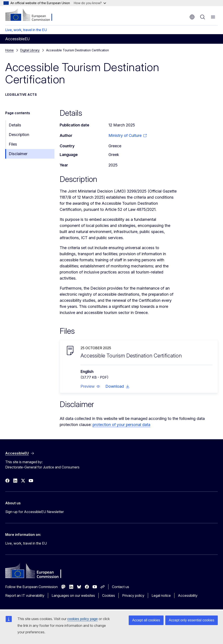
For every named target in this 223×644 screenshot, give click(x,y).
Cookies (109, 595)
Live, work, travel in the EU (26, 30)
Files (13, 144)
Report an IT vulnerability (25, 595)
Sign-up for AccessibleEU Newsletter (35, 512)
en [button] (192, 17)
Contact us (121, 587)
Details (15, 125)
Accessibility (188, 595)
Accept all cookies (146, 620)
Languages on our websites (73, 595)
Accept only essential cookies (192, 620)
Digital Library (30, 50)
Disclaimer (18, 154)
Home (9, 50)
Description (19, 135)
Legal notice (161, 595)
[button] (90, 386)
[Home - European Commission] (32, 15)
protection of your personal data (121, 425)
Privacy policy (133, 595)
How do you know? (90, 3)
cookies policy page (83, 619)
